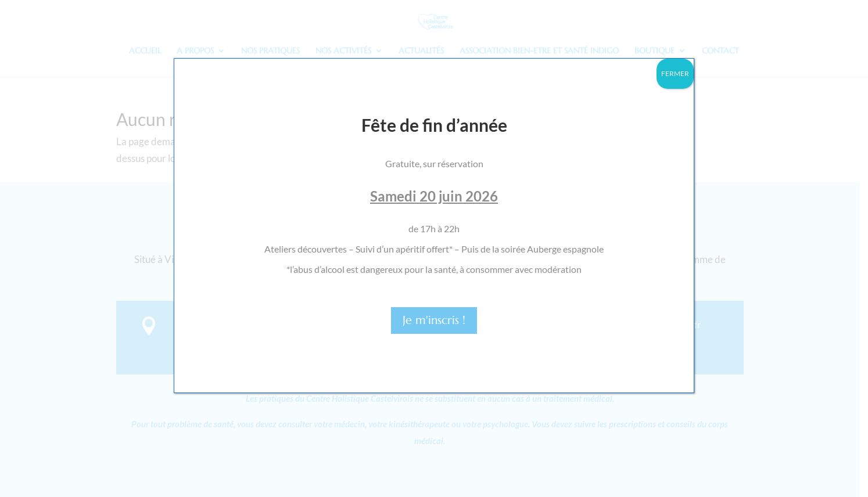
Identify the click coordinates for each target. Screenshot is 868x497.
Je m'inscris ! (434, 320)
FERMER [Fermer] (675, 73)
